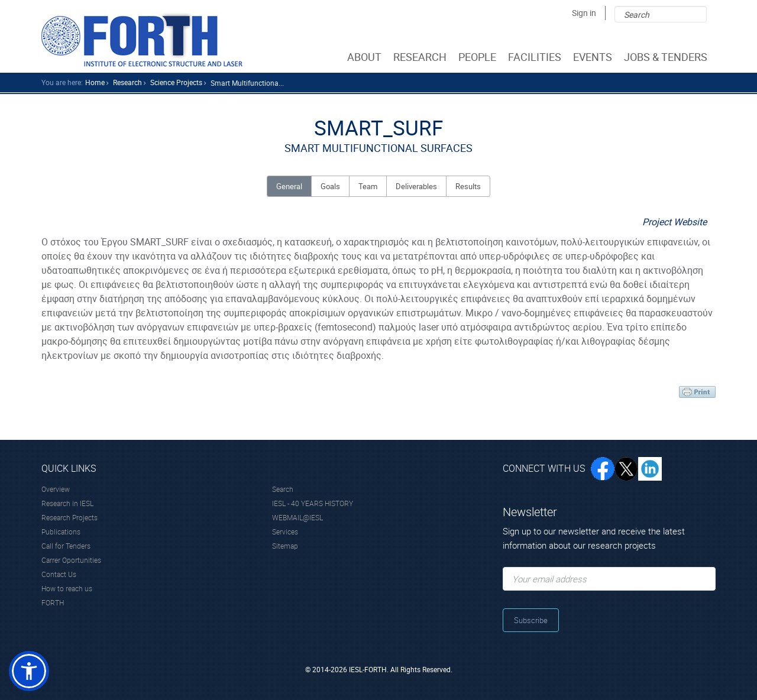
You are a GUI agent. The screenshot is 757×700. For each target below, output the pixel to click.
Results (468, 186)
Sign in (584, 13)
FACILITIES (536, 57)
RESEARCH (421, 57)
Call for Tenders (66, 546)
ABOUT (365, 57)
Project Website (674, 222)
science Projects (176, 82)
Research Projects (69, 517)
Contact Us (59, 574)
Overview (56, 489)
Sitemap (285, 546)
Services (285, 532)
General (289, 186)
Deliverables (416, 186)
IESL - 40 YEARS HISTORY (313, 503)
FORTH (53, 602)
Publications (61, 532)
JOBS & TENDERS (667, 57)
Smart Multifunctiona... (247, 83)
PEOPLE (478, 57)
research (127, 82)
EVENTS (594, 57)
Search (283, 489)
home (95, 82)
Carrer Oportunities (71, 560)
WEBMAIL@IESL (297, 517)
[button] (29, 671)
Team (368, 186)
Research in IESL (67, 503)
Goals (330, 186)
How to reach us (67, 588)
